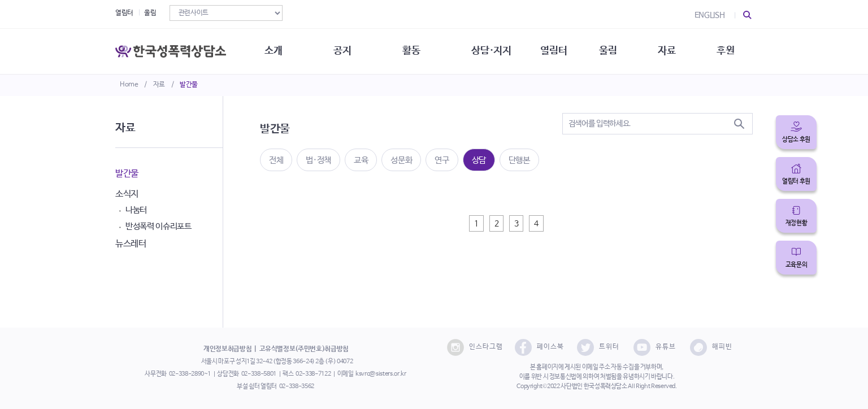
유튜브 (655, 347)
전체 (276, 160)
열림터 (124, 13)
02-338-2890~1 (190, 374)
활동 (411, 51)
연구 (442, 160)
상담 (479, 160)
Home (129, 85)
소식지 (127, 194)
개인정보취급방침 (227, 349)
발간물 (189, 85)
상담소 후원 (796, 140)
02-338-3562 (297, 386)
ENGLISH (710, 15)
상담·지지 (491, 51)
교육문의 (797, 265)
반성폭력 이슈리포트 (159, 226)
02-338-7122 (313, 374)
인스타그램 (475, 347)
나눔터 (136, 210)
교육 (361, 160)
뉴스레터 (131, 244)
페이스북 (539, 347)
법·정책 (318, 160)
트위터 (598, 347)
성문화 (401, 160)
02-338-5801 (259, 374)
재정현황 (797, 223)
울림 (150, 13)
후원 (725, 51)
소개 (273, 51)
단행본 (519, 160)
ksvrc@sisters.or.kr (381, 374)
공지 (342, 51)
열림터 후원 (796, 181)
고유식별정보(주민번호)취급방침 (304, 349)
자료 (159, 85)
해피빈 (711, 347)
